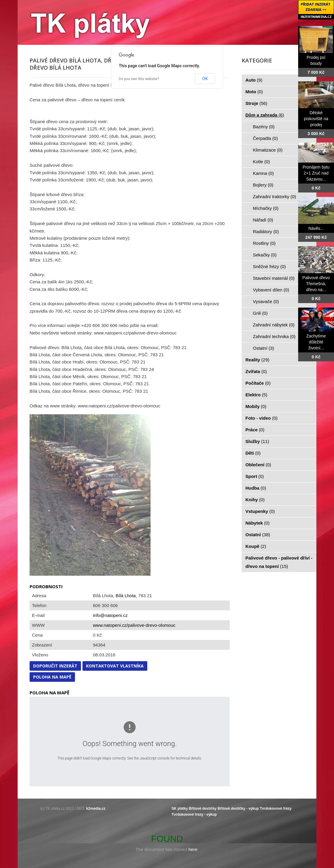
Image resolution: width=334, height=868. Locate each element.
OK (205, 79)
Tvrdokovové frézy (276, 809)
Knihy (255, 500)
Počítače (258, 383)
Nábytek (258, 523)
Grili (260, 313)
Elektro (256, 395)
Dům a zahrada (265, 115)
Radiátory (266, 231)
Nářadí (263, 220)
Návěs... (316, 228)
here (193, 849)
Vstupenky (260, 511)
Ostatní (264, 348)
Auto (254, 80)
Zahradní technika (274, 336)
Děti (253, 453)
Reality (258, 360)
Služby (257, 441)
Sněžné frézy (269, 266)
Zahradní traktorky (275, 197)
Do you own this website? (139, 79)
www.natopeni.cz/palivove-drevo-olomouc (134, 625)
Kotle (262, 162)
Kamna (263, 173)
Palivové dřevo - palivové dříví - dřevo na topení (279, 562)
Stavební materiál (274, 278)
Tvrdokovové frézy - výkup (194, 814)
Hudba (256, 488)
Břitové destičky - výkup (238, 809)
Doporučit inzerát (55, 666)
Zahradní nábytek (274, 325)
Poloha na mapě (52, 677)
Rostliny (264, 243)
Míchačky (266, 208)
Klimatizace (268, 150)
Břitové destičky (203, 809)
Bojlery (263, 185)
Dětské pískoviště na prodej (316, 119)
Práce (255, 430)
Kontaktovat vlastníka (115, 666)
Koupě (256, 546)
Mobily (256, 406)
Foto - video (262, 418)
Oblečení (258, 465)
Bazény (264, 127)
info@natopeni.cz (110, 615)
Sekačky (265, 255)
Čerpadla (265, 138)
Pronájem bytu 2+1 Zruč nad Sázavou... (316, 173)
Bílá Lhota (126, 596)
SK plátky (180, 809)
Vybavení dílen (271, 290)
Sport (255, 476)
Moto (254, 92)
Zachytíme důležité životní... (316, 342)
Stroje (256, 103)
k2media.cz (96, 809)
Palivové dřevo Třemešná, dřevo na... (316, 284)
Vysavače (266, 301)
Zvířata (256, 371)
